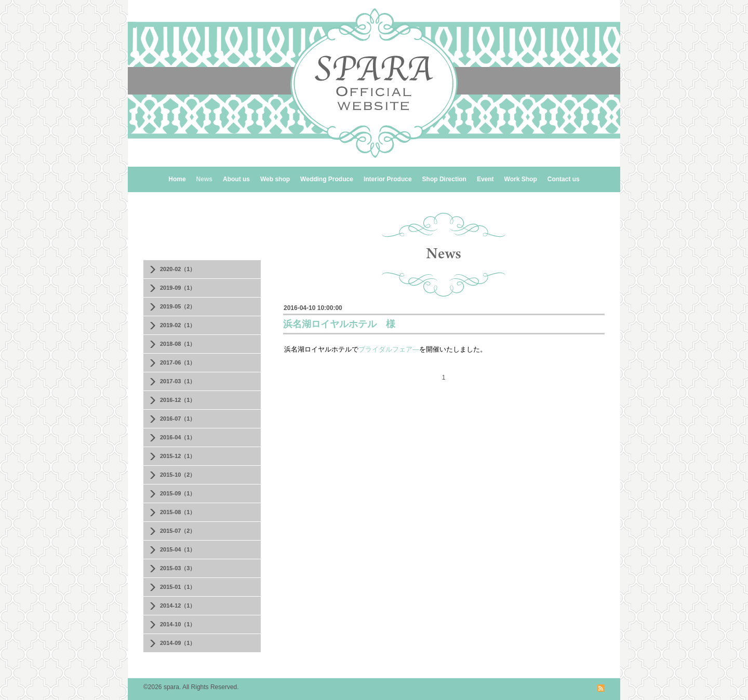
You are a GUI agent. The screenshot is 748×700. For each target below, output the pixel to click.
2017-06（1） (178, 362)
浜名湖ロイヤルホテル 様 (339, 324)
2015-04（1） (178, 549)
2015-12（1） (178, 456)
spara (171, 687)
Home (177, 179)
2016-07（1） (178, 419)
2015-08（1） (178, 512)
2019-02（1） (178, 325)
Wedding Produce (327, 179)
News (204, 179)
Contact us (564, 179)
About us (236, 179)
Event (485, 179)
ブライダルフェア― (389, 349)
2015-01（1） (178, 587)
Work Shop (521, 179)
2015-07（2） (178, 531)
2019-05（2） (178, 306)
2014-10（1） (178, 624)
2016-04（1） (178, 437)
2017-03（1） (178, 381)
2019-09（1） (178, 288)
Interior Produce (388, 179)
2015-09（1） (178, 493)
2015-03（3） (178, 568)
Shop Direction (444, 179)
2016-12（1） (178, 400)
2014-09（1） (178, 643)
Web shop (275, 179)
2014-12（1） (178, 605)
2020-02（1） (178, 269)
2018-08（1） (178, 344)
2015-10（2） (178, 475)
